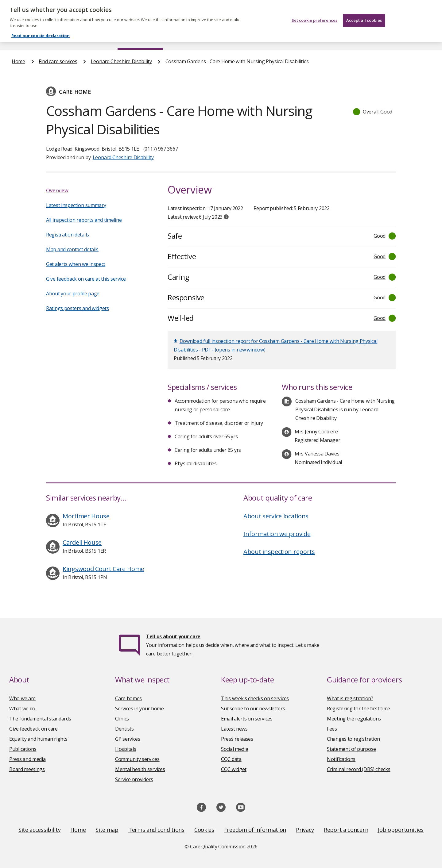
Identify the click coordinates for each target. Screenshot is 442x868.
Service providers (134, 779)
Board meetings (27, 769)
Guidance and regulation (340, 38)
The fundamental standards (40, 719)
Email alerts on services (247, 719)
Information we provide (277, 534)
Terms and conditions (156, 830)
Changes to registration (353, 739)
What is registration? (350, 698)
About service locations (276, 516)
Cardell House (82, 542)
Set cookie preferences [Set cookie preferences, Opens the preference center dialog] (315, 13)
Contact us (418, 38)
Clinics (122, 719)
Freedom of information (255, 830)
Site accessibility (40, 830)
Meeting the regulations (354, 719)
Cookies (204, 830)
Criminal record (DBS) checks (359, 769)
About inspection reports (279, 552)
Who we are (22, 698)
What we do (22, 709)
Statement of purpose (351, 749)
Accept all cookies (364, 13)
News (204, 38)
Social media (235, 749)
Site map (107, 830)
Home (19, 38)
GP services (128, 739)
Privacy (305, 830)
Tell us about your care (173, 636)
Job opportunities (401, 830)
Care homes (128, 698)
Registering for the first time (359, 709)
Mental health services (140, 769)
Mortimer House (86, 516)
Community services (137, 759)
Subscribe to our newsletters (253, 709)
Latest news (234, 729)
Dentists (124, 729)
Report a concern (346, 830)
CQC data (231, 759)
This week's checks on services (255, 698)
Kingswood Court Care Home (103, 569)
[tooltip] (226, 217)
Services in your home (140, 709)
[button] (373, 112)
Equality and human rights (38, 739)
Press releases (237, 739)
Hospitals (126, 749)
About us (73, 38)
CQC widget (234, 769)
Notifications (341, 759)
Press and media (27, 759)
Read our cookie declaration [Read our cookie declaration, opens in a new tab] (41, 28)
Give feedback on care (33, 729)
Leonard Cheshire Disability (121, 61)
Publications (261, 38)
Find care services (140, 38)
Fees (332, 729)
